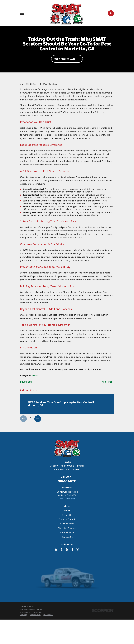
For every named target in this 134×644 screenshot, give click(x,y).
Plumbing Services (67, 529)
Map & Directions (67, 499)
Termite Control (67, 520)
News (35, 375)
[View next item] (38, 419)
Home (67, 511)
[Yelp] (67, 550)
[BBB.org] (62, 550)
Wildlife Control (67, 524)
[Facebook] (72, 550)
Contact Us (67, 537)
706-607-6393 (67, 481)
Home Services (67, 533)
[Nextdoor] (78, 550)
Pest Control (67, 515)
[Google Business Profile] (56, 550)
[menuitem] (24, 615)
